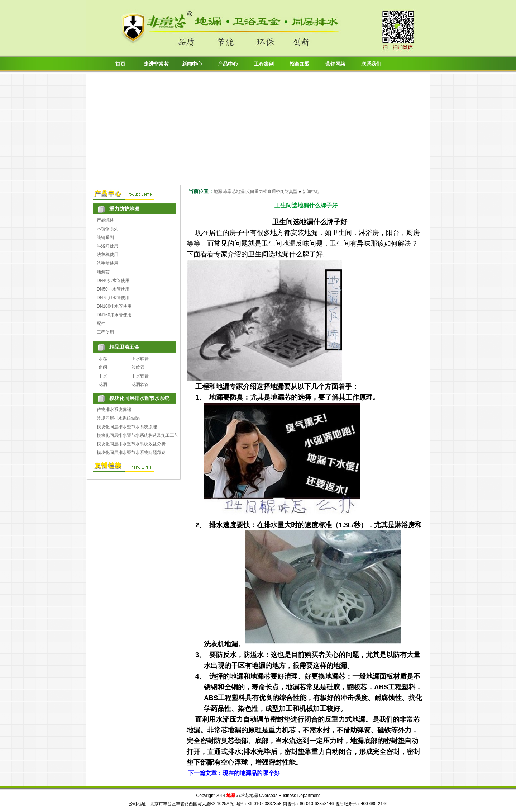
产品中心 (228, 64)
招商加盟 (300, 64)
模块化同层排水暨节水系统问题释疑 (131, 453)
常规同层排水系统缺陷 (118, 418)
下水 (103, 376)
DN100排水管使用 (114, 306)
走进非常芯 (156, 64)
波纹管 (138, 367)
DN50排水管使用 (113, 289)
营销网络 (335, 64)
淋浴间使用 (107, 246)
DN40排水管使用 (113, 280)
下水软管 (140, 376)
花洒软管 (140, 384)
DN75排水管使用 (113, 298)
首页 (120, 64)
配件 (101, 324)
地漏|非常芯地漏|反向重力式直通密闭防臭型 (255, 192)
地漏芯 (103, 272)
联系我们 (371, 64)
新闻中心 (192, 64)
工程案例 (264, 64)
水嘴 (103, 359)
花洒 (103, 384)
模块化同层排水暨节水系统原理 (127, 427)
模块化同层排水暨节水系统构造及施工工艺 (138, 435)
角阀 (103, 367)
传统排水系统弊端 (114, 410)
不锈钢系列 (107, 229)
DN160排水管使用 (114, 315)
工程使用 (105, 332)
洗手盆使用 (107, 263)
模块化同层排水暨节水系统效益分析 (131, 444)
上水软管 (140, 359)
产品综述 (105, 220)
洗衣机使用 (107, 255)
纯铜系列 (105, 237)
